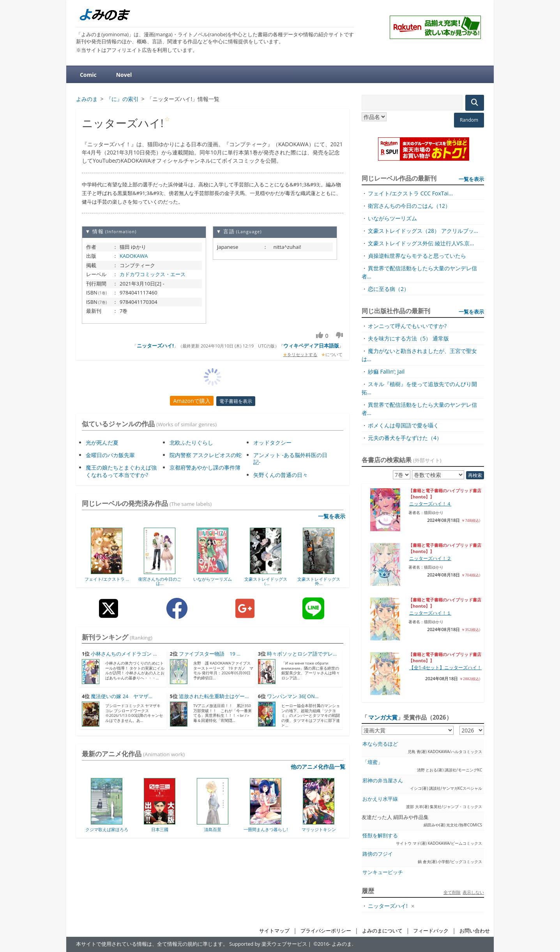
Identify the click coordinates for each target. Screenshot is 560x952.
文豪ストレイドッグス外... (319, 581)
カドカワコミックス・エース (153, 274)
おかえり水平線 (380, 799)
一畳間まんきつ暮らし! (266, 829)
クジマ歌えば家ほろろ (107, 829)
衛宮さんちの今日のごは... (160, 581)
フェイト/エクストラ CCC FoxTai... (410, 193)
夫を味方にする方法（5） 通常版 (408, 338)
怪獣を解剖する (380, 836)
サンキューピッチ (383, 872)
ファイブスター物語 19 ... (210, 654)
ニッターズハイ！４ (430, 504)
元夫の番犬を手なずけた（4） (405, 438)
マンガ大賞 (383, 717)
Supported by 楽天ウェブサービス (268, 944)
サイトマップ (274, 931)
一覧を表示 (332, 516)
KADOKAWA (134, 256)
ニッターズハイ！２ (430, 558)
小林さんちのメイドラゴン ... (124, 654)
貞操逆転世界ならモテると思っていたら (417, 256)
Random (469, 120)
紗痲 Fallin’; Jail (386, 371)
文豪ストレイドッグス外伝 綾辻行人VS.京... (421, 243)
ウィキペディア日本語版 (311, 346)
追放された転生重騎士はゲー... (214, 696)
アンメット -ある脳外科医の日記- (290, 458)
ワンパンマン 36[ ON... (293, 696)
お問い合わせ (475, 931)
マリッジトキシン (319, 829)
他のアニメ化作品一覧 (318, 767)
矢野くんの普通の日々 (281, 475)
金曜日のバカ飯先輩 (110, 455)
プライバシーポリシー (326, 931)
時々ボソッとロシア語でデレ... (302, 654)
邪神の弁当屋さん (383, 781)
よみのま (342, 944)
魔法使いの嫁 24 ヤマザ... (122, 696)
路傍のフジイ (378, 854)
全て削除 (452, 892)
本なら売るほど (380, 744)
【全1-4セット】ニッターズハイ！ (445, 667)
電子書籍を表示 (236, 401)
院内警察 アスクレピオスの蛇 (206, 455)
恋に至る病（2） (389, 289)
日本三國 (160, 829)
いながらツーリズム (213, 579)
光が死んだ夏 (102, 442)
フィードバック (431, 931)
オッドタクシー (272, 442)
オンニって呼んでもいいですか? (407, 326)
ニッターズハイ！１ (430, 613)
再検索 (475, 475)
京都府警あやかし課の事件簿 (205, 467)
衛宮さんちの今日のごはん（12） (409, 206)
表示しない (473, 892)
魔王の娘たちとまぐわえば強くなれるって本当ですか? (121, 471)
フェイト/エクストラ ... (107, 579)
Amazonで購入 (192, 401)
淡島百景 (213, 829)
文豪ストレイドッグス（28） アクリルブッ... (423, 231)
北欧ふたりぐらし (191, 442)
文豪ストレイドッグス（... (266, 581)
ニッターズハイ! (155, 346)
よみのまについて (382, 931)
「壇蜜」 (373, 762)
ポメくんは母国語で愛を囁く (403, 425)
